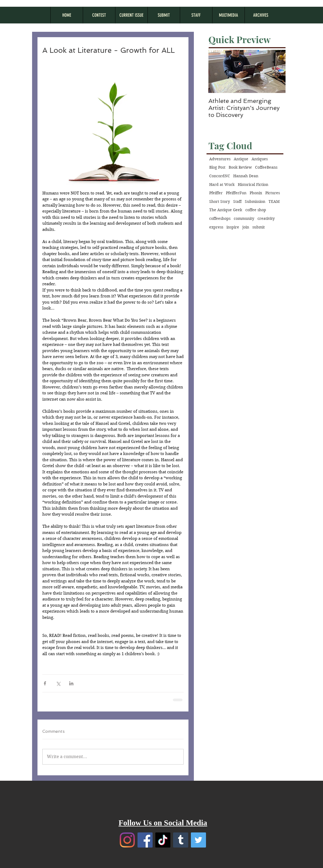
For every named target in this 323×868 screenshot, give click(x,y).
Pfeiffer (216, 193)
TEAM (274, 202)
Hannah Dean (246, 176)
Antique (241, 159)
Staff (237, 202)
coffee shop (256, 210)
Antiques (260, 159)
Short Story (220, 202)
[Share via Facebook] (45, 683)
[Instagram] (127, 840)
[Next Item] (277, 72)
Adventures (220, 159)
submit (259, 227)
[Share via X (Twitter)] (58, 683)
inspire (233, 227)
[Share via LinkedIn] (71, 683)
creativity (266, 218)
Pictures (273, 193)
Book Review (240, 167)
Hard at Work (222, 185)
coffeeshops (220, 218)
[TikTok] (163, 840)
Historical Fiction (253, 185)
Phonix (256, 193)
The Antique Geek (226, 210)
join (246, 227)
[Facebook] (145, 840)
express (216, 227)
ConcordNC (220, 176)
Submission (255, 202)
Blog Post (217, 167)
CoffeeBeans (266, 167)
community (244, 218)
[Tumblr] (181, 840)
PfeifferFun (236, 193)
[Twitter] (198, 840)
